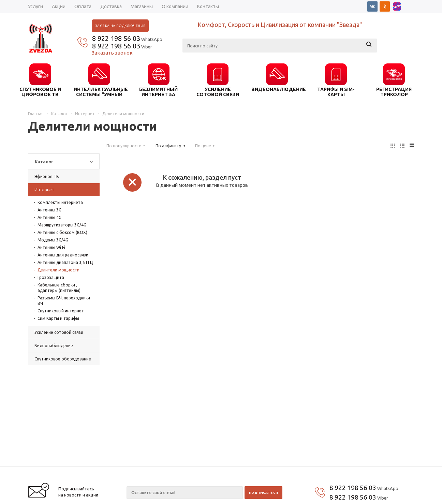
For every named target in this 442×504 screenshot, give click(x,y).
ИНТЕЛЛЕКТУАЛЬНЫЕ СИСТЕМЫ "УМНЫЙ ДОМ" (99, 92)
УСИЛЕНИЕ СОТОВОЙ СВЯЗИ (218, 92)
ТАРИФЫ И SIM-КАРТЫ (336, 92)
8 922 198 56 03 (116, 38)
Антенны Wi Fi (51, 247)
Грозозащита (51, 277)
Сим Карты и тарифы (58, 318)
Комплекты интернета (60, 202)
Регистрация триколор (394, 92)
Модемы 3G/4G (53, 240)
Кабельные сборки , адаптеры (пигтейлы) (59, 288)
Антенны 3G (49, 210)
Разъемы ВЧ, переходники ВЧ (64, 301)
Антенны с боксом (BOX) (62, 232)
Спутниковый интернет (61, 311)
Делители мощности (58, 270)
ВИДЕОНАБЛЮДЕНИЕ (277, 89)
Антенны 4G (49, 217)
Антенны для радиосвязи (63, 255)
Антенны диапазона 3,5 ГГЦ (65, 262)
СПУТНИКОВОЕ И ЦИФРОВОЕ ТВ (40, 92)
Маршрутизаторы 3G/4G (62, 225)
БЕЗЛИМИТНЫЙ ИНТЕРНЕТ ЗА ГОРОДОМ (158, 92)
